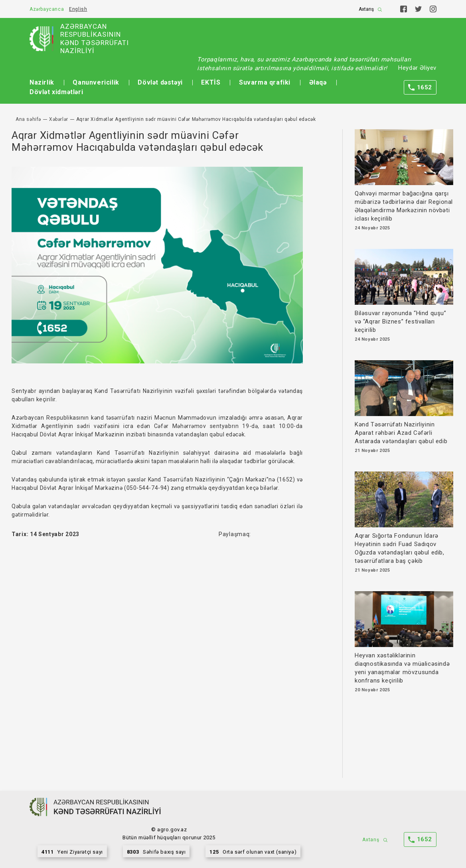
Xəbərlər (59, 119)
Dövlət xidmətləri (56, 92)
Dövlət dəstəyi (160, 82)
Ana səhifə (28, 119)
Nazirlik (42, 82)
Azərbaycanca (47, 9)
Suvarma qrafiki (265, 82)
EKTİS (211, 82)
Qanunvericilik (96, 82)
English (78, 9)
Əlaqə (318, 82)
